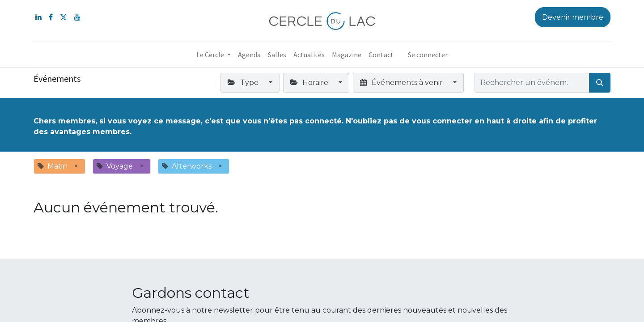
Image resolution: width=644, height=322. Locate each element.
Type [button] (244, 83)
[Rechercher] (600, 83)
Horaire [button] (310, 83)
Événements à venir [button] (402, 83)
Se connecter (428, 55)
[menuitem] (249, 55)
